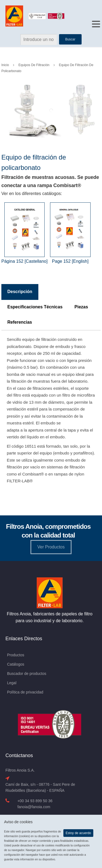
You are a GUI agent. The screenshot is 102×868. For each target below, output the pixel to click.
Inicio (5, 65)
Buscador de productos (27, 674)
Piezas (81, 307)
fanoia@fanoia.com (34, 807)
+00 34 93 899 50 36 (35, 801)
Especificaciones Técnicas (35, 307)
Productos (16, 655)
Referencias (20, 322)
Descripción (20, 292)
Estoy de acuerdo (78, 833)
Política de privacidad (25, 692)
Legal (12, 683)
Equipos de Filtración (34, 65)
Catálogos (16, 664)
